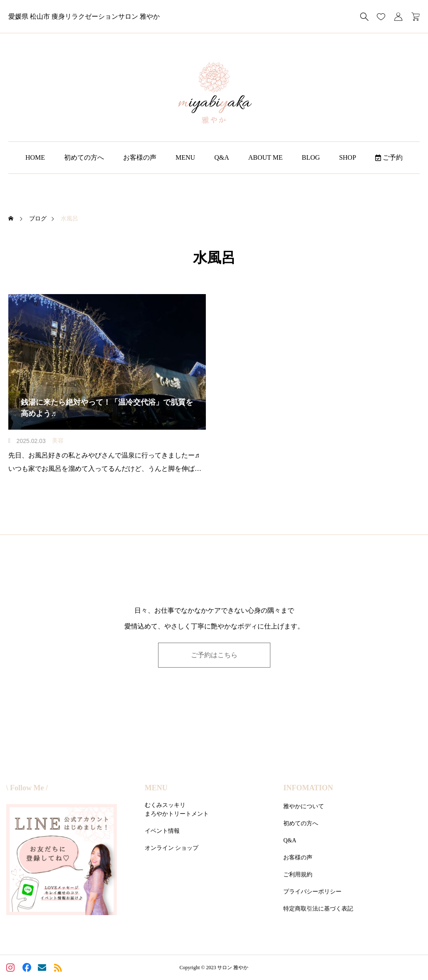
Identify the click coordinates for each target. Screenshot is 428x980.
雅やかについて (304, 806)
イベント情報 (162, 831)
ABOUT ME (266, 157)
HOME (35, 157)
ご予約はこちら (214, 655)
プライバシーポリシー (312, 892)
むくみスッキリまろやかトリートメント (177, 809)
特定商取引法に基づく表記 (318, 909)
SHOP (348, 157)
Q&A (222, 157)
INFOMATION (308, 788)
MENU (185, 157)
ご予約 (389, 157)
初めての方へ (84, 157)
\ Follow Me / (27, 788)
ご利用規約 (298, 875)
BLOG (311, 157)
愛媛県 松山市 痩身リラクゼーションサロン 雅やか (84, 16)
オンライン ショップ (172, 848)
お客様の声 (140, 157)
